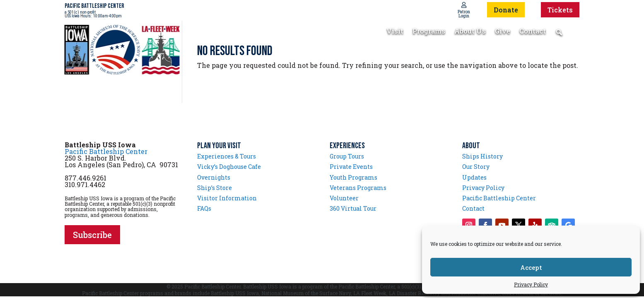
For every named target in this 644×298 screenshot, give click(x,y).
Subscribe (92, 235)
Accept (531, 267)
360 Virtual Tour (353, 208)
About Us (470, 32)
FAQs (204, 208)
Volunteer (344, 198)
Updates (474, 177)
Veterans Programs (358, 188)
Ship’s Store (215, 188)
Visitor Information (227, 198)
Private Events (351, 167)
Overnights (214, 177)
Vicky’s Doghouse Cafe (229, 167)
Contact (533, 32)
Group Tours (347, 156)
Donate (506, 10)
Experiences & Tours (227, 156)
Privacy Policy (531, 284)
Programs (429, 32)
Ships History (482, 156)
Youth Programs (353, 177)
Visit (395, 32)
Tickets (560, 10)
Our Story (476, 167)
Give (503, 32)
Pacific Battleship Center (106, 151)
